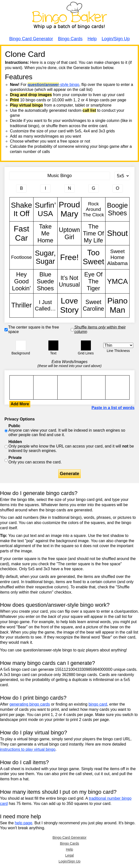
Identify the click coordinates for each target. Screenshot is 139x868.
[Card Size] (122, 176)
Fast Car (21, 233)
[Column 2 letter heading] (45, 189)
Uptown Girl (69, 233)
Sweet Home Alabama (117, 257)
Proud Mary (69, 209)
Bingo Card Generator (31, 39)
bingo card (98, 704)
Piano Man (117, 305)
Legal (69, 855)
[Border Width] (118, 345)
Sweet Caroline (93, 305)
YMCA (117, 281)
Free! (69, 257)
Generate (69, 474)
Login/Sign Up (116, 39)
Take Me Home (45, 233)
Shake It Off (21, 209)
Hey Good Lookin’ (21, 281)
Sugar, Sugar (45, 257)
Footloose (21, 257)
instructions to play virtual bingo (28, 749)
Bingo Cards (70, 39)
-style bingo (53, 85)
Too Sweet (93, 257)
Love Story (69, 305)
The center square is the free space (34, 329)
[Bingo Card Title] (60, 176)
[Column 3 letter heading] (69, 189)
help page (24, 823)
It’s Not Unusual (69, 281)
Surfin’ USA (45, 209)
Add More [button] (20, 404)
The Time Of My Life (93, 233)
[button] (21, 345)
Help (92, 39)
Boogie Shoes (117, 209)
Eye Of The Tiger (93, 281)
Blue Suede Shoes (45, 281)
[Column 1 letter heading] (21, 189)
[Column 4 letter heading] (94, 189)
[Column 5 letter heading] (118, 189)
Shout (117, 233)
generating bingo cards (30, 704)
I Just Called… (45, 305)
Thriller (21, 305)
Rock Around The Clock (93, 209)
